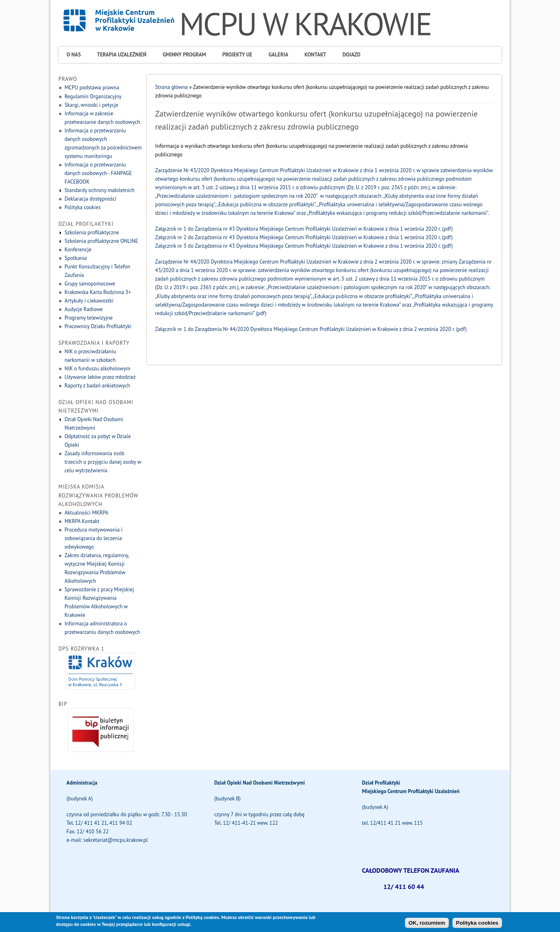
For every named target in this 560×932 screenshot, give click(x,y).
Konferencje (78, 250)
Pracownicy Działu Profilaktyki (98, 326)
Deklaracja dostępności (90, 199)
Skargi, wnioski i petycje (91, 105)
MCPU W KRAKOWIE (305, 24)
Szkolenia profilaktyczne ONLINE (101, 241)
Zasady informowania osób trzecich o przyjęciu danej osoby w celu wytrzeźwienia (103, 462)
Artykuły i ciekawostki (89, 301)
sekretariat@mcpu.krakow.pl (116, 840)
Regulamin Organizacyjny (93, 96)
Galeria (279, 55)
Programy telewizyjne (89, 318)
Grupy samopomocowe (90, 284)
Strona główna (171, 87)
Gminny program (184, 55)
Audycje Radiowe (84, 309)
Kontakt (315, 55)
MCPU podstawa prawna (92, 88)
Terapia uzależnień (122, 55)
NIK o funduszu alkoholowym (97, 369)
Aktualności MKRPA (86, 513)
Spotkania (76, 258)
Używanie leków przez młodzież (100, 377)
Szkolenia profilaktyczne (92, 232)
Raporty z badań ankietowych (97, 386)
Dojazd (351, 55)
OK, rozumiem (427, 924)
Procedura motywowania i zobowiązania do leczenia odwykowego (94, 538)
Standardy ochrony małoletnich (99, 190)
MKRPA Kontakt (82, 521)
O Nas (74, 55)
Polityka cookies (83, 207)
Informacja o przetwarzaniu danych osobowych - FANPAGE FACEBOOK (98, 173)
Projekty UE (237, 55)
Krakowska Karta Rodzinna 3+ (98, 292)
